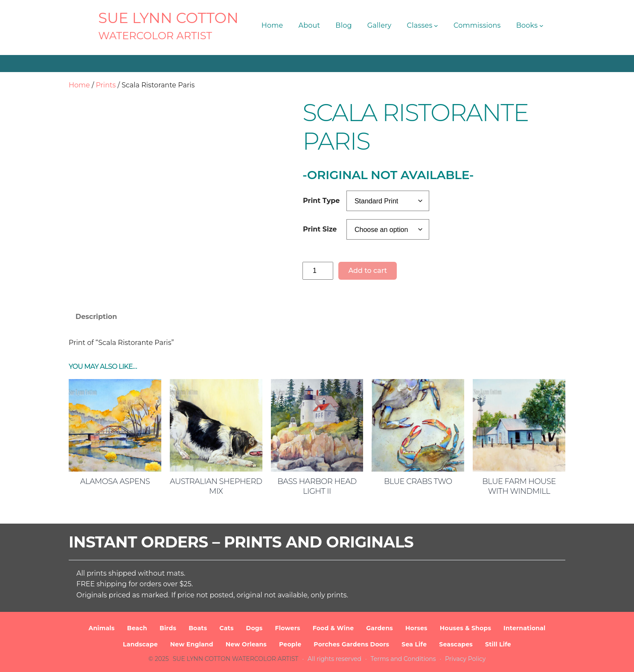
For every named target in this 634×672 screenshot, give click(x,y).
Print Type (321, 201)
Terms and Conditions (403, 659)
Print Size (320, 229)
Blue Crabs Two (418, 481)
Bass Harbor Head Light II (317, 486)
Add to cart (368, 271)
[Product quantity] (318, 271)
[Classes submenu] (436, 26)
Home (79, 85)
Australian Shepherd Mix (216, 486)
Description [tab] (96, 317)
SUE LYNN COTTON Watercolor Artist (236, 659)
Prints (106, 85)
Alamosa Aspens (115, 481)
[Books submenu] (541, 26)
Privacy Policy (465, 659)
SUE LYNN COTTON (168, 18)
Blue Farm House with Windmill (519, 486)
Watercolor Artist (155, 36)
